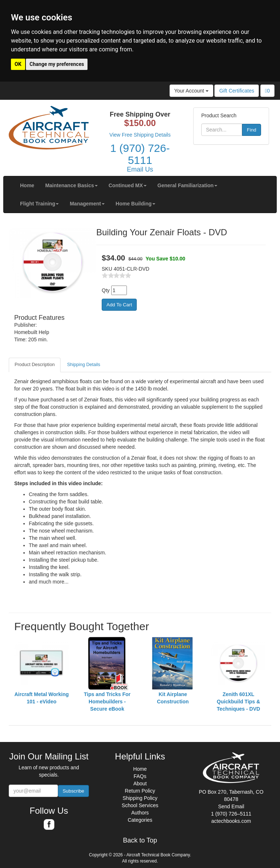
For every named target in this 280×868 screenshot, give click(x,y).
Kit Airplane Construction (173, 698)
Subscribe (73, 791)
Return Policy (140, 791)
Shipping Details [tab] (84, 365)
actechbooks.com (231, 821)
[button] (71, 185)
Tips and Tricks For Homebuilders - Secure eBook (107, 702)
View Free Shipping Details (140, 135)
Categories (140, 820)
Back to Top (140, 840)
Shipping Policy (140, 798)
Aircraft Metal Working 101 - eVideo (41, 698)
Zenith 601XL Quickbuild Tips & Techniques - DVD (239, 702)
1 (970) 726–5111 (231, 814)
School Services (140, 805)
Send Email (231, 806)
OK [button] (18, 64)
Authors (140, 813)
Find (252, 130)
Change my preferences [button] (57, 64)
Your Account (191, 91)
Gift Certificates (237, 91)
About (140, 783)
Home (140, 769)
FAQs (140, 776)
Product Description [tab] (35, 365)
